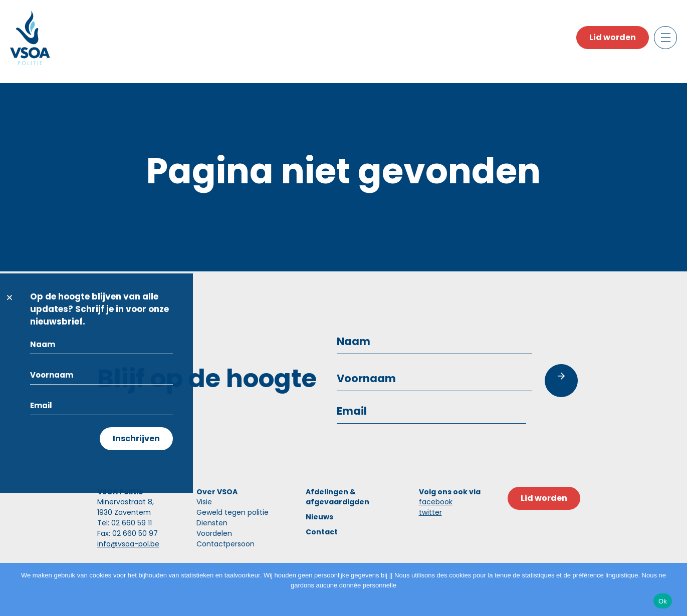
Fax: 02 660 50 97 (128, 533)
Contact (322, 532)
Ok (663, 601)
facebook (436, 502)
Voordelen (214, 533)
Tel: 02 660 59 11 (125, 523)
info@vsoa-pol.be (128, 544)
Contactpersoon (225, 544)
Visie (204, 502)
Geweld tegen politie (233, 512)
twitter (430, 512)
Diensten (212, 523)
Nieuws (319, 517)
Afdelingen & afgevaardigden (337, 497)
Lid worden (613, 37)
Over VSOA (217, 492)
